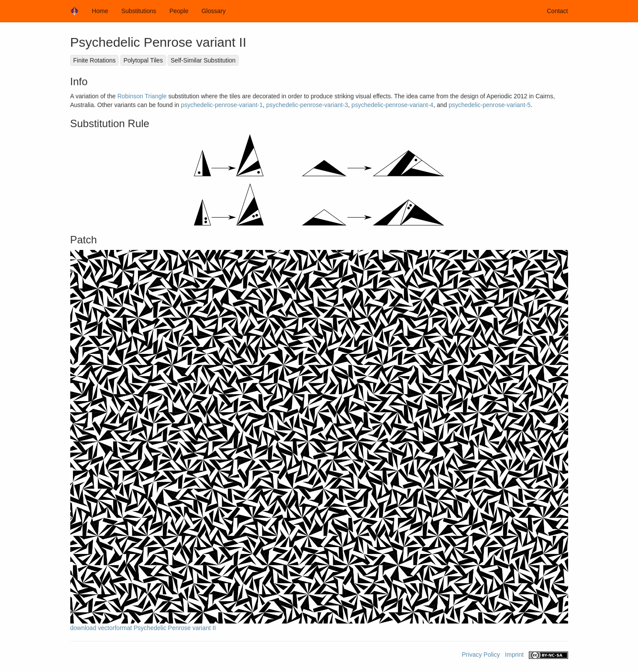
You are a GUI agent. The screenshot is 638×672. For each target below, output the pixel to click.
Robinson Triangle (142, 96)
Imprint (514, 655)
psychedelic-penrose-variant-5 (490, 105)
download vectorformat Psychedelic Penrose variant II (143, 628)
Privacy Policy (481, 655)
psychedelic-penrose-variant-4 (393, 105)
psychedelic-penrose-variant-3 (307, 105)
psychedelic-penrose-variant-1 (222, 105)
